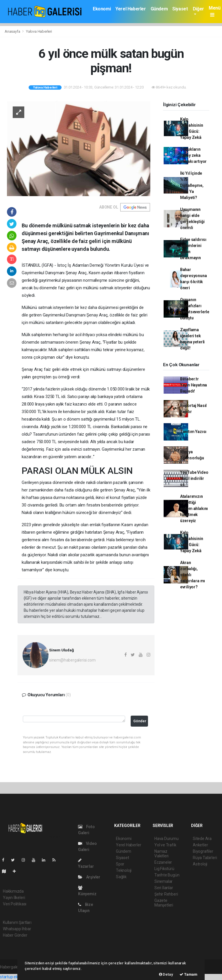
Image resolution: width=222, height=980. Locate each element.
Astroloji (200, 864)
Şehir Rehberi (166, 894)
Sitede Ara (202, 839)
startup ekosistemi (17, 977)
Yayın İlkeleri (14, 898)
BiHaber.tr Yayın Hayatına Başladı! (194, 385)
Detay (166, 974)
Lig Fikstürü (164, 869)
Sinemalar (163, 881)
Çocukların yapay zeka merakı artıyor (193, 155)
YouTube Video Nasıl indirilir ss (194, 478)
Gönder (140, 721)
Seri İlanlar (164, 888)
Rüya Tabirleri (205, 858)
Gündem (159, 9)
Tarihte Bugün (167, 875)
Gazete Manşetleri (164, 903)
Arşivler (89, 877)
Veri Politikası (15, 904)
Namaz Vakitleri (161, 854)
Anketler (200, 845)
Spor (120, 864)
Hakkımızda (13, 891)
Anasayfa (13, 31)
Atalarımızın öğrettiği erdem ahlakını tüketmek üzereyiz (194, 509)
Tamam (188, 974)
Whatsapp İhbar (17, 929)
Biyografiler (203, 851)
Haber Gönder (15, 935)
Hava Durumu (166, 839)
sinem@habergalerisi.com (72, 660)
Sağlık (121, 877)
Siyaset (180, 9)
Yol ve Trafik (165, 845)
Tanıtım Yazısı (193, 432)
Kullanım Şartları (17, 922)
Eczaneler (163, 862)
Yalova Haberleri (39, 31)
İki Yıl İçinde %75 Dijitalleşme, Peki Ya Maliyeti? (192, 185)
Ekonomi (102, 9)
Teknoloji (124, 870)
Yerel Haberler (131, 9)
